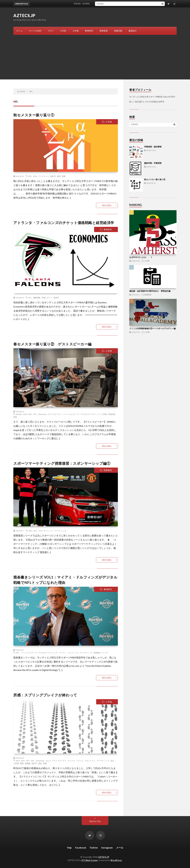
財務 (64, 176)
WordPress (116, 860)
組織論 (28, 763)
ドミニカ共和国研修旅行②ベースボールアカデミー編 (152, 328)
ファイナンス (44, 176)
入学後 (76, 31)
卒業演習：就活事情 (85, 4)
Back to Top (95, 821)
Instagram (107, 848)
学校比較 (112, 414)
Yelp (69, 848)
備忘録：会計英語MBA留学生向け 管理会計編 (150, 291)
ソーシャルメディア (71, 414)
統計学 (53, 176)
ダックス (71, 761)
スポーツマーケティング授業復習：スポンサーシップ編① (62, 463)
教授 (22, 763)
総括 (59, 176)
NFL (30, 176)
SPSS (35, 176)
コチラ (161, 102)
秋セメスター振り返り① (34, 115)
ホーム (19, 31)
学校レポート (47, 298)
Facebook (81, 848)
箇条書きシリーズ (101, 653)
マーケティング (60, 531)
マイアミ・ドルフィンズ (69, 653)
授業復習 (104, 31)
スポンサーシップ (45, 531)
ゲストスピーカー (55, 414)
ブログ (51, 31)
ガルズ (48, 761)
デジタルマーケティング (90, 414)
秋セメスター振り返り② (155, 179)
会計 (112, 761)
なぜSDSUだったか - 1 (141, 257)
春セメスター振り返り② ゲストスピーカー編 (52, 344)
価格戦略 (37, 298)
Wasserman (42, 414)
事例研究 (89, 31)
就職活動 (118, 31)
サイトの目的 (35, 31)
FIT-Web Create (90, 860)
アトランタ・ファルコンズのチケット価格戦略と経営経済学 (64, 223)
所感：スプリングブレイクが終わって (45, 695)
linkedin (19, 414)
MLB (25, 414)
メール (120, 848)
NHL (33, 761)
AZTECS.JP (24, 15)
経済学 (56, 298)
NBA (30, 414)
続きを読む (107, 205)
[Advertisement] (95, 57)
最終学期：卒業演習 (153, 163)
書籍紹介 (133, 31)
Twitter (94, 848)
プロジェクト (90, 761)
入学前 (63, 31)
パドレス (80, 761)
